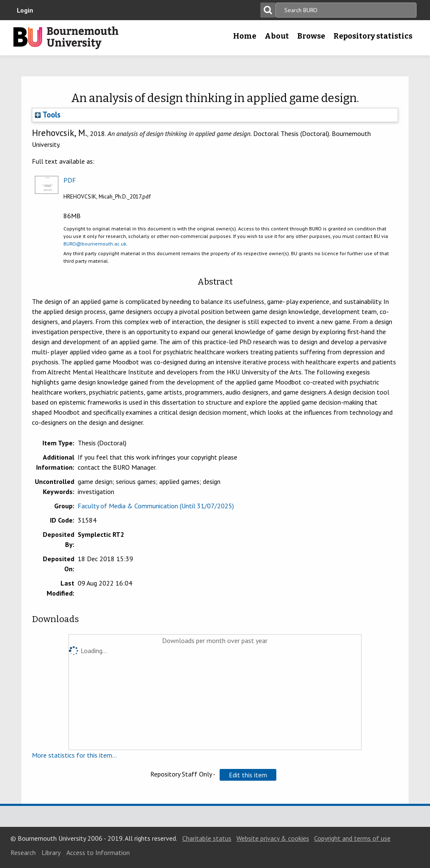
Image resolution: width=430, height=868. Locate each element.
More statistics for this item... (74, 755)
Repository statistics (373, 36)
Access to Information (98, 852)
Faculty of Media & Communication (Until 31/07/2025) (156, 506)
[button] (248, 775)
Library (51, 852)
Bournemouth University (66, 38)
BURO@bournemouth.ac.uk (95, 244)
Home (245, 36)
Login (25, 10)
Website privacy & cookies (273, 838)
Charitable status (207, 838)
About (277, 36)
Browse (311, 36)
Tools (48, 115)
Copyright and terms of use (352, 838)
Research (23, 852)
